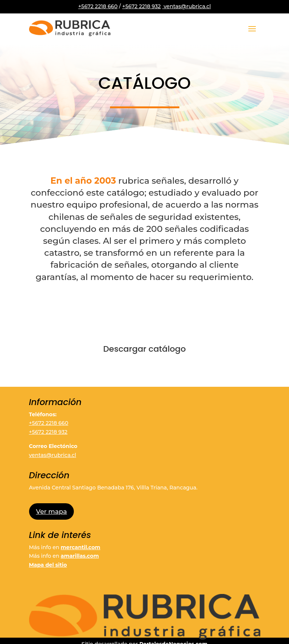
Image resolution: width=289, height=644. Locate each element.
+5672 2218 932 (142, 6)
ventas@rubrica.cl (186, 6)
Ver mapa (52, 511)
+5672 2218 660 (98, 6)
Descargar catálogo (145, 349)
